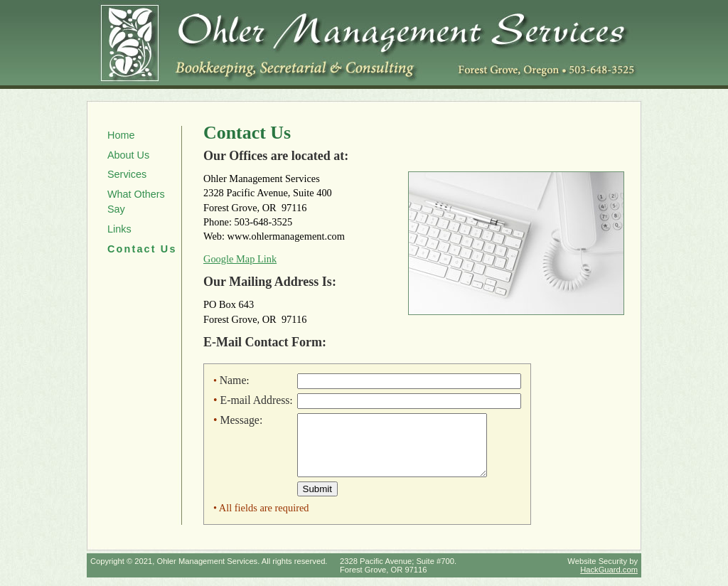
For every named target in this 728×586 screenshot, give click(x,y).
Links (119, 229)
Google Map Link (240, 259)
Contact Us (142, 249)
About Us (128, 155)
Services (127, 174)
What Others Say (136, 202)
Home (121, 135)
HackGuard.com (609, 578)
